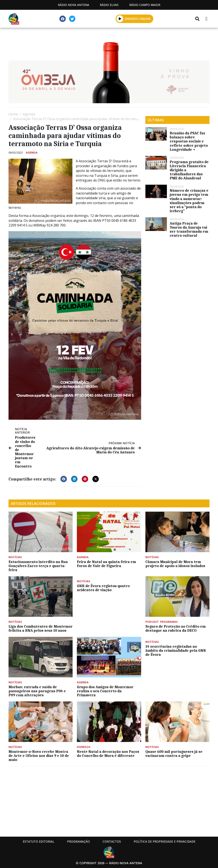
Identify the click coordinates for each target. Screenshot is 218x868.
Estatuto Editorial (39, 841)
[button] (120, 19)
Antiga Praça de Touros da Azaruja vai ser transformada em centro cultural (189, 229)
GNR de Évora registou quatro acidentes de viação (103, 588)
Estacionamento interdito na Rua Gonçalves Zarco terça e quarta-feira (38, 566)
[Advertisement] (109, 800)
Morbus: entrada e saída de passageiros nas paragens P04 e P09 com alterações (37, 691)
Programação (78, 841)
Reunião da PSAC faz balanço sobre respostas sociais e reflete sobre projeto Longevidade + (189, 141)
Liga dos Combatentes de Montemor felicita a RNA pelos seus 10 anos (41, 628)
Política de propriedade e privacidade (165, 841)
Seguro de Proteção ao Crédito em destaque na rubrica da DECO (176, 628)
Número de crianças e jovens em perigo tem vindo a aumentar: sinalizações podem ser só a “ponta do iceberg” (189, 201)
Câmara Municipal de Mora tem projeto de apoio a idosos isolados (175, 564)
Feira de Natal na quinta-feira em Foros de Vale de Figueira (106, 564)
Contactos (112, 841)
